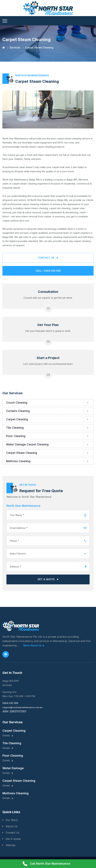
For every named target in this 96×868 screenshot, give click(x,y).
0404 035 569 (10, 703)
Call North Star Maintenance (46, 864)
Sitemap (11, 845)
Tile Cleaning (15, 428)
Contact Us (12, 833)
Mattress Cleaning (18, 461)
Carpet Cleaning (17, 419)
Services (15, 47)
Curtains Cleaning (18, 411)
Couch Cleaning (17, 403)
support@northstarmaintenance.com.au (22, 707)
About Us (11, 826)
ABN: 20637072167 (14, 711)
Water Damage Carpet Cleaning (27, 444)
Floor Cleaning (16, 436)
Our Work (12, 820)
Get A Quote (13, 839)
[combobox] (48, 554)
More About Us (34, 646)
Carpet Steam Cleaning (22, 453)
